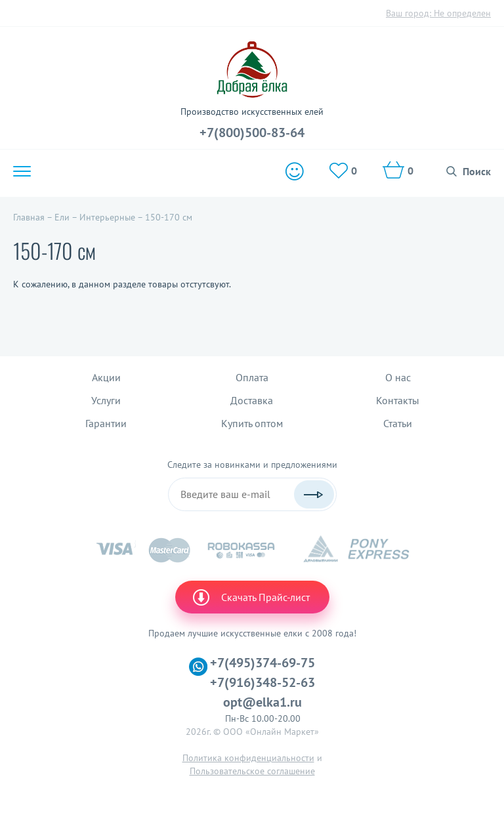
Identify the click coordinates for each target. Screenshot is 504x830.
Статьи (398, 423)
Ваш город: (438, 13)
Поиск (477, 171)
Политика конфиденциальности (248, 758)
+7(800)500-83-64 (252, 133)
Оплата (252, 377)
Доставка (252, 400)
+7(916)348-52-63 (262, 682)
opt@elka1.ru (262, 702)
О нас (398, 377)
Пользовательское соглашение (252, 771)
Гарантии (106, 423)
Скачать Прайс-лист (251, 597)
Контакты (398, 400)
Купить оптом (252, 423)
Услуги (106, 400)
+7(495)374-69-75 (262, 663)
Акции (106, 377)
